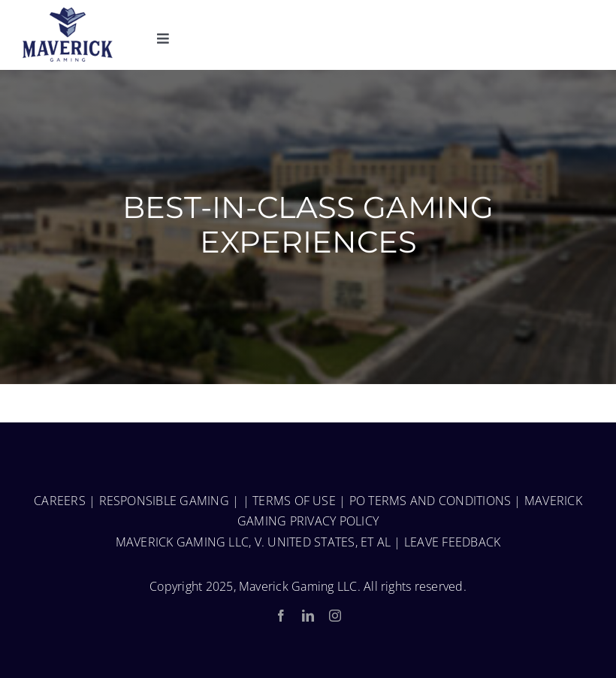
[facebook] (281, 616)
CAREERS (60, 501)
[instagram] (335, 616)
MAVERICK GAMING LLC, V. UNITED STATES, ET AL (254, 542)
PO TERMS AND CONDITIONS (430, 501)
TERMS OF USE (294, 501)
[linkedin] (308, 616)
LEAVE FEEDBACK (452, 542)
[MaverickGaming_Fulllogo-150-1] (68, 14)
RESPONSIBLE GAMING (164, 501)
